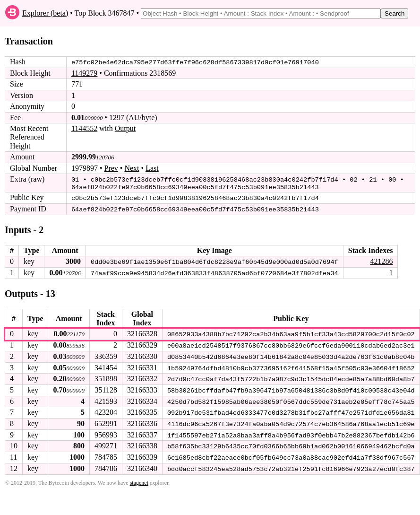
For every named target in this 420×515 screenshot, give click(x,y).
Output (125, 128)
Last (152, 168)
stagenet (139, 479)
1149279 (84, 73)
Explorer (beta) (45, 13)
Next (132, 168)
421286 (381, 260)
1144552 (84, 128)
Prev (111, 168)
